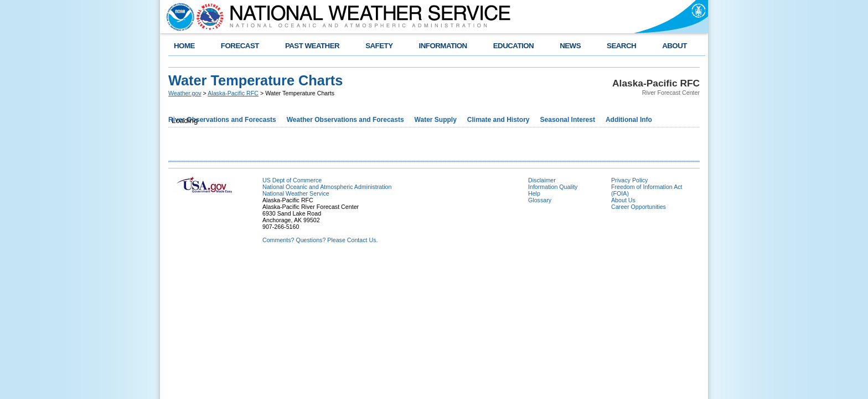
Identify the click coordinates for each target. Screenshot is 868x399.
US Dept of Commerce (292, 180)
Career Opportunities (639, 207)
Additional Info (629, 120)
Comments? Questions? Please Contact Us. (320, 240)
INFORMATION (443, 46)
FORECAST (240, 46)
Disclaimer (542, 180)
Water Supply (436, 120)
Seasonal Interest (568, 120)
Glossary (540, 200)
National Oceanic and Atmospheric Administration (327, 187)
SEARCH (621, 46)
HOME (184, 46)
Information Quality (553, 187)
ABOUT (675, 46)
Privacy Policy (629, 180)
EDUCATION (513, 46)
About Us (623, 200)
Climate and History (498, 120)
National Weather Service (296, 193)
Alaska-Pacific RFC (233, 93)
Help (534, 193)
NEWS (570, 46)
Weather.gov (185, 93)
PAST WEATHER (312, 46)
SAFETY (379, 46)
